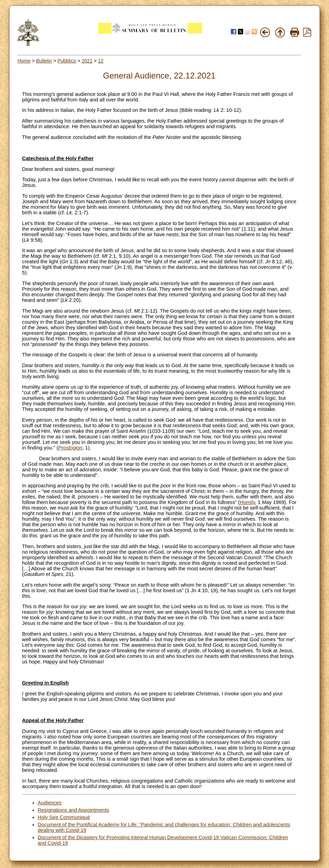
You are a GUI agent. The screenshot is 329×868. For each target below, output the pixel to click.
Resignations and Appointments (74, 810)
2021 (87, 61)
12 (101, 61)
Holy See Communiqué (64, 817)
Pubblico (67, 61)
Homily (247, 502)
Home (24, 61)
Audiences (50, 803)
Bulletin (44, 61)
